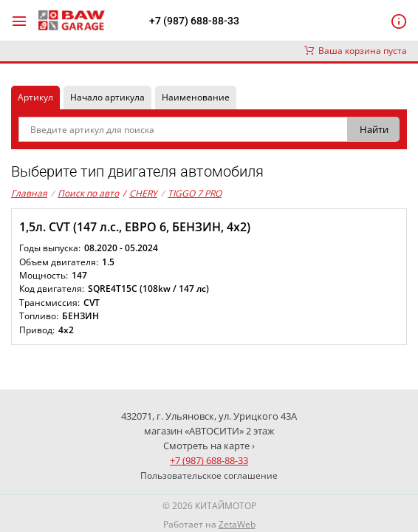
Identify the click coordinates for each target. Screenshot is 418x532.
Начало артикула (107, 97)
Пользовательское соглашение (209, 475)
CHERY (140, 194)
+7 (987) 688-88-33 (194, 21)
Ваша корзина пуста (356, 51)
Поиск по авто (88, 193)
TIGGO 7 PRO (195, 193)
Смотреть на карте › (209, 446)
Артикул (35, 97)
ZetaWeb (237, 524)
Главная (29, 193)
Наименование (196, 97)
